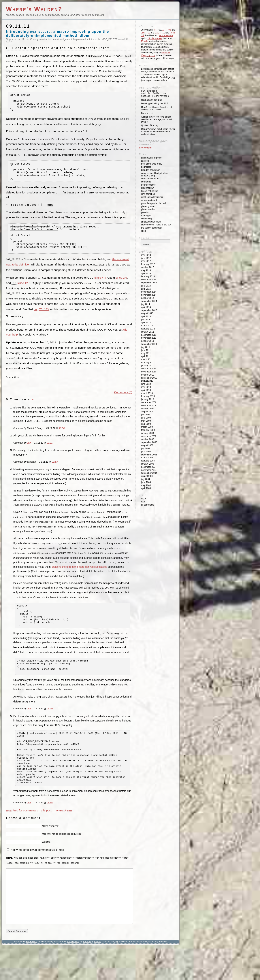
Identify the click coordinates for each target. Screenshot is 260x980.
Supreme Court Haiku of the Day (156, 225)
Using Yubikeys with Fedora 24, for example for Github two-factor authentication (158, 132)
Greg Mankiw (147, 188)
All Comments (148, 505)
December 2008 (149, 436)
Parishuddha (73, 975)
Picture (98, 975)
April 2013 (146, 316)
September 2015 (149, 283)
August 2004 (147, 476)
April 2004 (146, 488)
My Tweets (145, 148)
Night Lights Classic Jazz (152, 197)
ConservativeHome (150, 179)
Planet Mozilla (148, 209)
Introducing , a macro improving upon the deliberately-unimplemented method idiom (58, 34)
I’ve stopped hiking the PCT (155, 103)
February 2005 (148, 461)
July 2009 (146, 415)
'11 (160, 33)
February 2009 (148, 430)
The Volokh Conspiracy (152, 228)
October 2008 (148, 439)
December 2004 (149, 467)
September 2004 (149, 473)
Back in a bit (147, 113)
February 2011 (148, 363)
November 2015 (149, 280)
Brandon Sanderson (151, 170)
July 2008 (146, 448)
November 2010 (149, 372)
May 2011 (146, 353)
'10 (146, 33)
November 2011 (149, 338)
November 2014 (149, 295)
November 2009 (149, 406)
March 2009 (147, 427)
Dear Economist (149, 185)
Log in (144, 499)
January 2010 (147, 399)
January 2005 (147, 464)
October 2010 (148, 375)
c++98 (29, 39)
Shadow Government (151, 222)
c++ (14, 39)
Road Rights (146, 216)
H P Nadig (88, 975)
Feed (143, 502)
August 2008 (147, 445)
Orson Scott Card (149, 200)
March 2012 (147, 326)
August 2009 (147, 412)
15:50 (62, 437)
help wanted (80, 39)
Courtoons (146, 182)
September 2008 (149, 442)
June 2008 (146, 452)
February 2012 (148, 329)
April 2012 (146, 323)
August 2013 (147, 313)
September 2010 (149, 378)
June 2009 (146, 418)
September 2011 (149, 344)
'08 (167, 30)
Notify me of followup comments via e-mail (37, 872)
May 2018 (146, 255)
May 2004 (146, 485)
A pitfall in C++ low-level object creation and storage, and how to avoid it (157, 119)
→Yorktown (166, 35)
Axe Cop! (145, 161)
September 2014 (149, 301)
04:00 (50, 721)
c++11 (21, 39)
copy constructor (42, 39)
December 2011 (149, 335)
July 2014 (146, 304)
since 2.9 (121, 288)
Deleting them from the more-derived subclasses (79, 573)
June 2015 (146, 286)
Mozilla (145, 41)
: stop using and (155, 94)
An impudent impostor (152, 158)
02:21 (50, 452)
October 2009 (148, 409)
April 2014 (146, 307)
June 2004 (146, 482)
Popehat (145, 212)
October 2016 (148, 267)
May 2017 (146, 261)
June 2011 (146, 350)
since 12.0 (24, 293)
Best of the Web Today (152, 164)
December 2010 (149, 369)
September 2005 (149, 455)
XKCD (143, 231)
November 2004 (149, 470)
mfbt (90, 39)
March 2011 (147, 359)
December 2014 (149, 292)
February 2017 (148, 264)
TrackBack (63, 833)
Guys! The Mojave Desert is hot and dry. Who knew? (157, 108)
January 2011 (147, 366)
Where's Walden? (34, 9)
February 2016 (148, 276)
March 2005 (147, 458)
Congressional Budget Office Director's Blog (155, 174)
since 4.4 (100, 288)
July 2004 (146, 479)
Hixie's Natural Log (150, 191)
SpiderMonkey (155, 38)
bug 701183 (41, 319)
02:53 (55, 471)
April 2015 (146, 289)
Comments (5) (123, 401)
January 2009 (147, 433)
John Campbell (148, 194)
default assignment (62, 39)
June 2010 (146, 384)
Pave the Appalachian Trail (154, 203)
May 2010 (146, 387)
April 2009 (146, 424)
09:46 (50, 825)
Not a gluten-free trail (151, 100)
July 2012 (146, 320)
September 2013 (149, 310)
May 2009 (146, 421)
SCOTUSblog (146, 219)
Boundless (146, 167)
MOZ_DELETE (110, 39)
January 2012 (147, 332)
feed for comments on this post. (29, 833)
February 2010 (148, 396)
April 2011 (146, 356)
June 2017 (146, 258)
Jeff (29, 452)
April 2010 (146, 390)
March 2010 (147, 393)
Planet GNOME (148, 206)
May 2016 (146, 270)
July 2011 (146, 347)
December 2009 (149, 402)
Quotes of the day (150, 125)
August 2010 (147, 381)
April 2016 (146, 274)
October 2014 (148, 298)
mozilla (97, 39)
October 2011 (148, 341)
